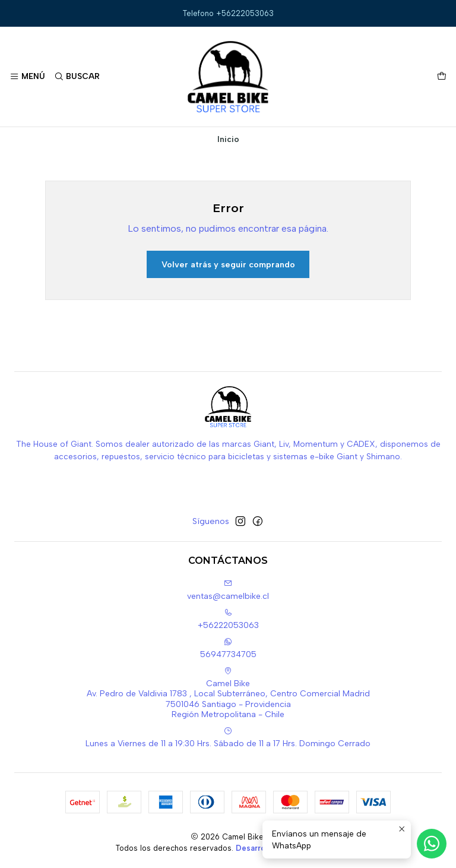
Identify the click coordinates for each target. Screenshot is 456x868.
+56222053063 (228, 619)
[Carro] (442, 77)
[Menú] (27, 77)
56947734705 (228, 648)
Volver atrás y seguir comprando (228, 264)
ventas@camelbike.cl (228, 590)
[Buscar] (76, 77)
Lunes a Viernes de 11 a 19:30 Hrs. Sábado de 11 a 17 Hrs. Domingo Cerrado (228, 738)
